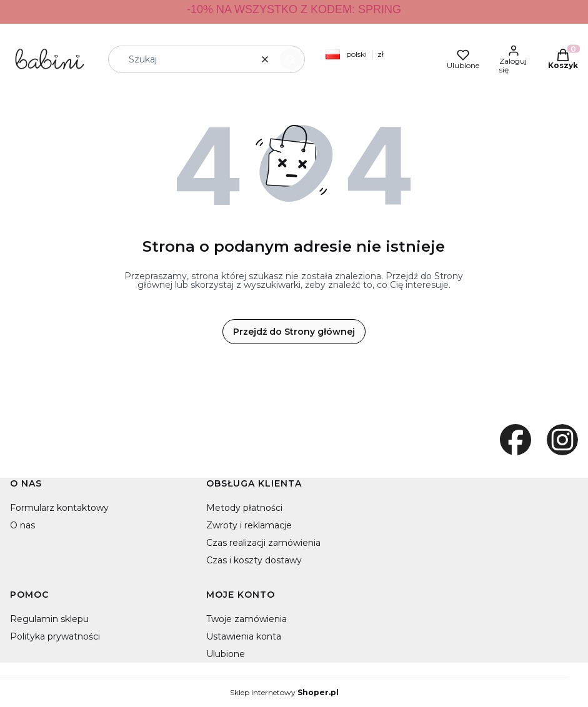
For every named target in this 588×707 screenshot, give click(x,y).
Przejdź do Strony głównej (294, 332)
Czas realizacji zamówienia (263, 543)
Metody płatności (244, 508)
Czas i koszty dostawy (254, 560)
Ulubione (226, 654)
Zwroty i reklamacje (249, 525)
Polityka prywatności (55, 636)
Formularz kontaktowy (59, 508)
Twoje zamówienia (247, 619)
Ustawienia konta (244, 636)
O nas (22, 525)
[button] (291, 59)
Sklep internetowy (284, 693)
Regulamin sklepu (49, 619)
